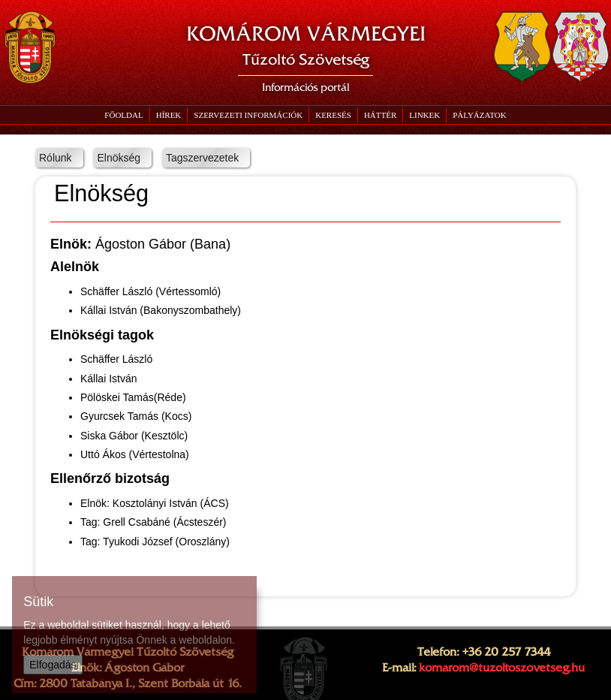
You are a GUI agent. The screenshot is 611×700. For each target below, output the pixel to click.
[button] (248, 115)
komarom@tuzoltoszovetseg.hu (502, 668)
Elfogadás (53, 665)
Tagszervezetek (202, 158)
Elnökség (119, 158)
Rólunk (56, 158)
